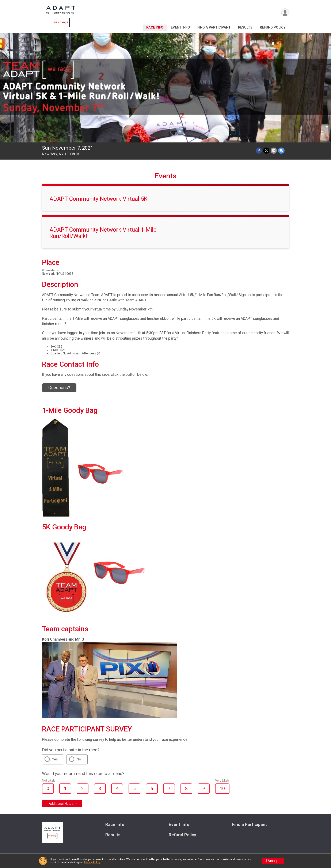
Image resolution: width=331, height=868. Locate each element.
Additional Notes (61, 804)
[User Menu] (285, 12)
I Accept (273, 861)
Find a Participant (214, 27)
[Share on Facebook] (259, 151)
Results (245, 27)
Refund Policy (273, 27)
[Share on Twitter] (266, 151)
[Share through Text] (281, 151)
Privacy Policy (92, 862)
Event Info (180, 27)
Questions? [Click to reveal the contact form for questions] (59, 388)
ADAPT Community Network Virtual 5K (98, 199)
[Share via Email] (274, 151)
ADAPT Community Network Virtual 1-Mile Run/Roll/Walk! (103, 233)
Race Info (155, 27)
